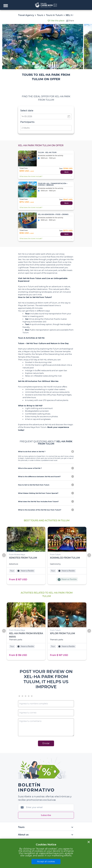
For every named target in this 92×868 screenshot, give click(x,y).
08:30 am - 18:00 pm (47, 220)
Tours (40, 15)
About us (46, 835)
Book (67, 172)
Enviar (46, 743)
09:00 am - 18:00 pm (47, 191)
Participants (27, 122)
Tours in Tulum (54, 15)
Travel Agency (26, 15)
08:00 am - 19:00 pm (47, 158)
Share (70, 21)
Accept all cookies (46, 862)
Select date (27, 111)
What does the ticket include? (46, 177)
